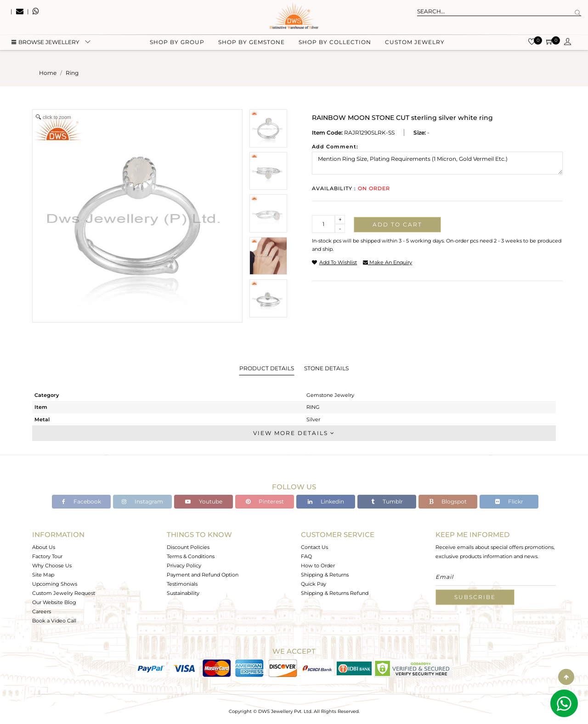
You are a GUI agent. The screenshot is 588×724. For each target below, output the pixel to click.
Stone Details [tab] (326, 368)
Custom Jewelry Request (64, 593)
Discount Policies (188, 547)
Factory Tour (47, 556)
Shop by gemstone (252, 46)
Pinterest (265, 501)
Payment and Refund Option (203, 575)
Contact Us (314, 547)
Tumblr (387, 501)
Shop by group (177, 46)
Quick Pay (314, 584)
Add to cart (397, 224)
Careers (42, 611)
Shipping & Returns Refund (335, 593)
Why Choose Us (52, 566)
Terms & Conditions (191, 556)
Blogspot (448, 501)
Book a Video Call (54, 621)
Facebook (82, 501)
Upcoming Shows (55, 584)
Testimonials (182, 584)
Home (48, 73)
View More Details (294, 433)
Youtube (204, 501)
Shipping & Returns (325, 575)
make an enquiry (387, 262)
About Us (44, 547)
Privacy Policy (184, 566)
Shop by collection (335, 46)
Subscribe (475, 597)
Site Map (43, 575)
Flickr (509, 501)
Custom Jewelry (415, 46)
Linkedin (326, 501)
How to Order (318, 566)
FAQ (306, 556)
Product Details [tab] (267, 368)
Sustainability (183, 593)
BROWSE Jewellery (45, 46)
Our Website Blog (54, 602)
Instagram (142, 501)
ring (72, 73)
